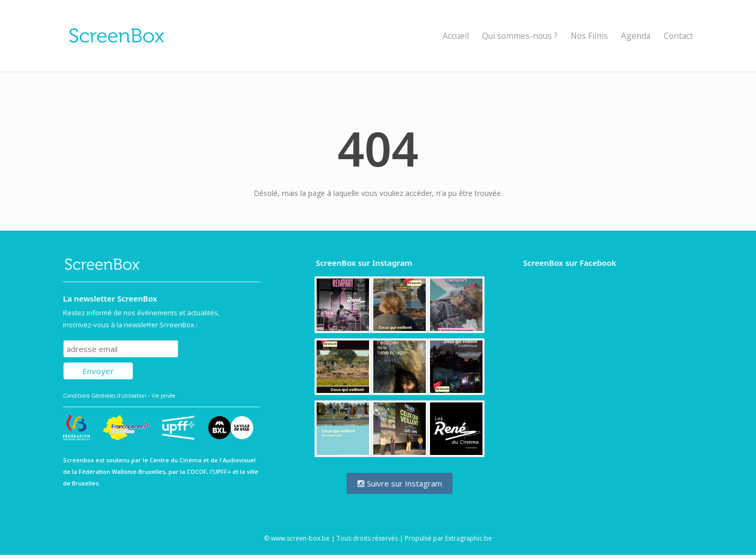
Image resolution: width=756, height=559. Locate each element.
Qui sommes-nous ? (520, 36)
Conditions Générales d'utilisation (105, 396)
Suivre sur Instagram (400, 483)
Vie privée (164, 396)
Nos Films (589, 36)
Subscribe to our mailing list (120, 330)
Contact (678, 36)
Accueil (456, 36)
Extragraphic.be (469, 538)
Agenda (636, 36)
